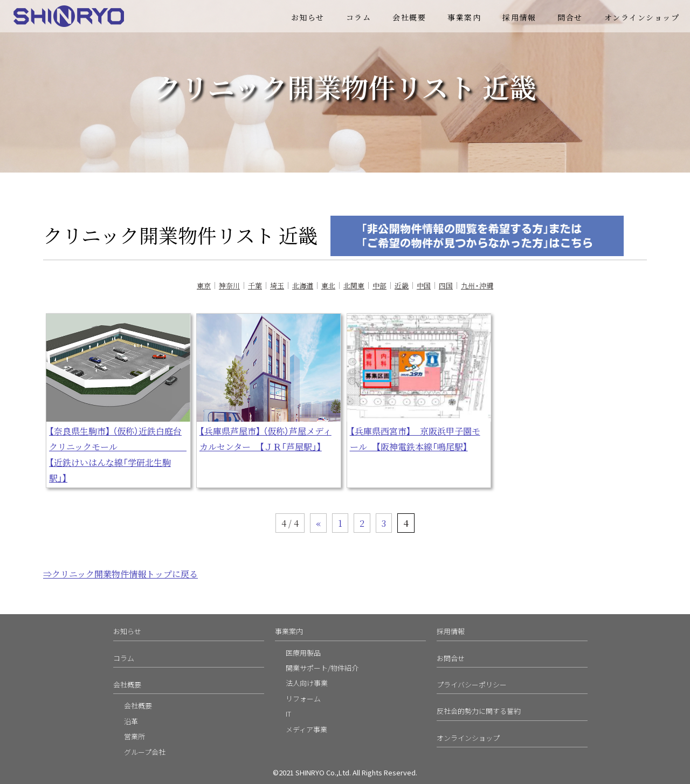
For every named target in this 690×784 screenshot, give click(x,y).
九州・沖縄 (477, 286)
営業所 (134, 736)
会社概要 (409, 17)
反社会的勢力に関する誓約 (479, 711)
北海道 (303, 286)
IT (288, 714)
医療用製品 (303, 653)
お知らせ (308, 17)
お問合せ (451, 658)
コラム (359, 17)
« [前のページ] (318, 523)
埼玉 (277, 286)
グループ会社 (145, 752)
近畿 (402, 286)
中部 (379, 286)
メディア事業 (306, 729)
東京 (204, 286)
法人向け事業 (307, 683)
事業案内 (464, 17)
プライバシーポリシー (472, 685)
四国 (446, 286)
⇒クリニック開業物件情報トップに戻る (120, 574)
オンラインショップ (642, 17)
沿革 (131, 721)
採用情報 (519, 17)
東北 (328, 286)
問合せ (570, 17)
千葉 (255, 286)
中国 (424, 286)
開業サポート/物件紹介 (322, 668)
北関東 (354, 286)
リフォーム (303, 699)
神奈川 (229, 286)
